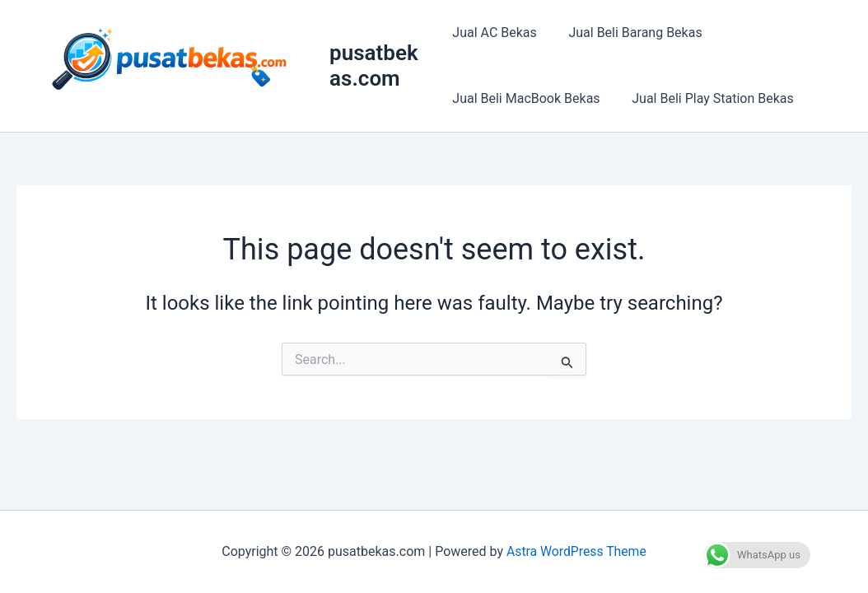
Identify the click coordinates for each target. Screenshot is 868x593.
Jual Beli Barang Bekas (630, 33)
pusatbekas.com (376, 65)
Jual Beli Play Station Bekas (708, 98)
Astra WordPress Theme (576, 551)
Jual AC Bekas (494, 33)
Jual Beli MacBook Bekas (526, 98)
